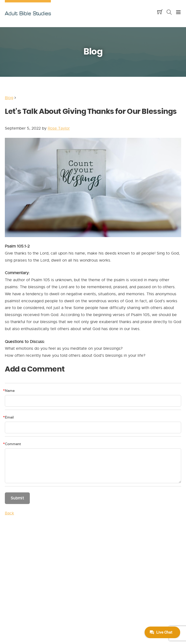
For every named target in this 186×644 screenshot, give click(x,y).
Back (9, 513)
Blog (9, 98)
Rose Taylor (59, 128)
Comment (13, 444)
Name (10, 391)
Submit (17, 498)
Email (9, 417)
